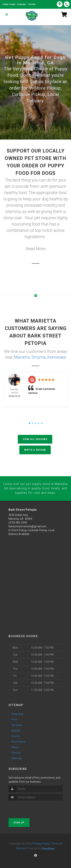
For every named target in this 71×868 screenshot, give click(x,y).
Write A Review (35, 450)
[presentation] (29, 807)
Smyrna (39, 357)
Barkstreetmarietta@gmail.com (28, 526)
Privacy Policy (41, 843)
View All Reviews (35, 439)
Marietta (22, 357)
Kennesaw (57, 357)
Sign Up (19, 822)
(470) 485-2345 (18, 522)
